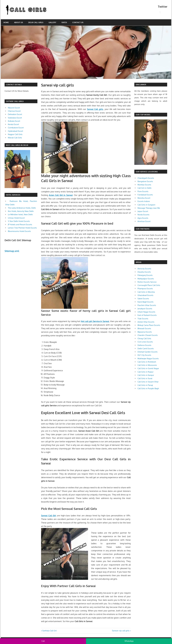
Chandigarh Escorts (146, 178)
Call (43, 641)
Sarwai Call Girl (49, 516)
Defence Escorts (144, 345)
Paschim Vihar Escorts (147, 305)
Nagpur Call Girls (15, 134)
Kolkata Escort (14, 121)
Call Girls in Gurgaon (146, 205)
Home (6, 22)
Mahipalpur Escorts (146, 279)
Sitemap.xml (12, 251)
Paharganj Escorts (145, 275)
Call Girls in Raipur (145, 372)
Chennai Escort (14, 111)
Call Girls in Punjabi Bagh (148, 388)
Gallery (52, 22)
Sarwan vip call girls (121, 631)
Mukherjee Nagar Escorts (148, 359)
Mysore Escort (14, 108)
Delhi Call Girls (36, 22)
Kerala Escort (13, 124)
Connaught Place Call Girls (149, 285)
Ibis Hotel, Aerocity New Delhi (21, 211)
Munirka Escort (144, 198)
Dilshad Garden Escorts (148, 352)
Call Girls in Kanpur (146, 375)
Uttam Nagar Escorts (146, 312)
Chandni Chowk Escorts (148, 335)
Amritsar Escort (144, 221)
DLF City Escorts (144, 355)
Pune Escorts (143, 191)
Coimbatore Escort (16, 128)
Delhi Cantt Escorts (146, 349)
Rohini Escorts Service (147, 282)
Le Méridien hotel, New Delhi (20, 214)
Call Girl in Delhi (144, 188)
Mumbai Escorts (144, 185)
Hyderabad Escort (15, 131)
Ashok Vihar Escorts (146, 322)
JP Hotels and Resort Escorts (20, 224)
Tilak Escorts (143, 319)
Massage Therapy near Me (149, 208)
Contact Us (78, 22)
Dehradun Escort (15, 114)
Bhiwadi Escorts (144, 328)
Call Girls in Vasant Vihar (148, 382)
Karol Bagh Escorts (145, 302)
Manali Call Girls (15, 138)
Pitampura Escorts (145, 289)
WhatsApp (129, 641)
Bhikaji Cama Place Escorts (149, 325)
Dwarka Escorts (144, 272)
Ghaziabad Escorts (145, 295)
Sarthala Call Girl (49, 631)
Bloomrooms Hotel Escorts (19, 231)
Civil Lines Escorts (145, 342)
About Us (19, 22)
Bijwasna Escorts (145, 332)
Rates (64, 22)
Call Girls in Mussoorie (147, 365)
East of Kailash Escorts (147, 315)
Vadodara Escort (15, 118)
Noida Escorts (143, 215)
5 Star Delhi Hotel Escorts (19, 221)
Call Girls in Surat (145, 378)
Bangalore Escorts (145, 181)
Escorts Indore (144, 201)
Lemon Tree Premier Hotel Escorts (22, 228)
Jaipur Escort (143, 211)
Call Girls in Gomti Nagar (148, 368)
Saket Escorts (143, 299)
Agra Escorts (143, 218)
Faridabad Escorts (145, 195)
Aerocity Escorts (144, 269)
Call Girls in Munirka (146, 292)
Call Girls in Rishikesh (147, 362)
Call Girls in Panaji (145, 385)
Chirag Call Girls (144, 338)
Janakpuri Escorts (145, 309)
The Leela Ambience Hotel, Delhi (22, 208)
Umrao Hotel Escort (16, 218)
